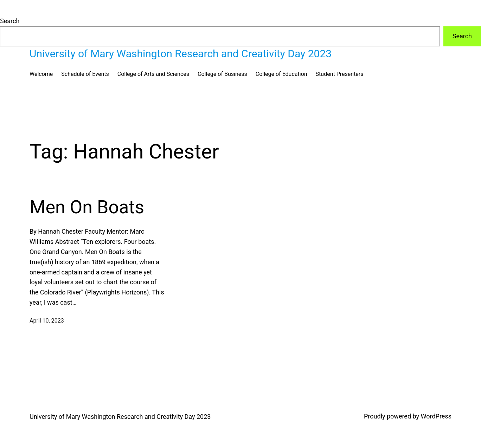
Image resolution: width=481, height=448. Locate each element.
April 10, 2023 (47, 321)
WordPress (436, 416)
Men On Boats (87, 207)
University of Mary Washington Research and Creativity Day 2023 (181, 54)
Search (10, 21)
